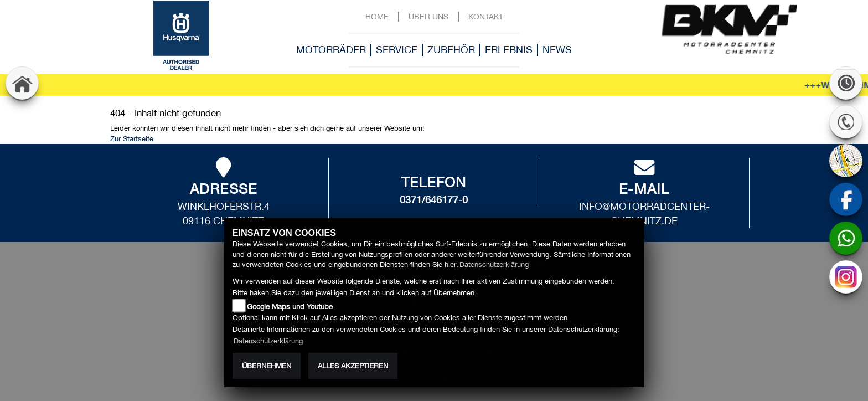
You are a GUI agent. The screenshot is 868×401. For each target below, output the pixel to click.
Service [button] (397, 50)
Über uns (428, 16)
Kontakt (486, 16)
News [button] (557, 50)
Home (377, 16)
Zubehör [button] (451, 50)
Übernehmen (267, 366)
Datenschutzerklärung (494, 264)
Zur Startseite (132, 139)
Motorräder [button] (331, 50)
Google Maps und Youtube (290, 307)
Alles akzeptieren (353, 366)
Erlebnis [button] (509, 50)
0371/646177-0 (434, 200)
